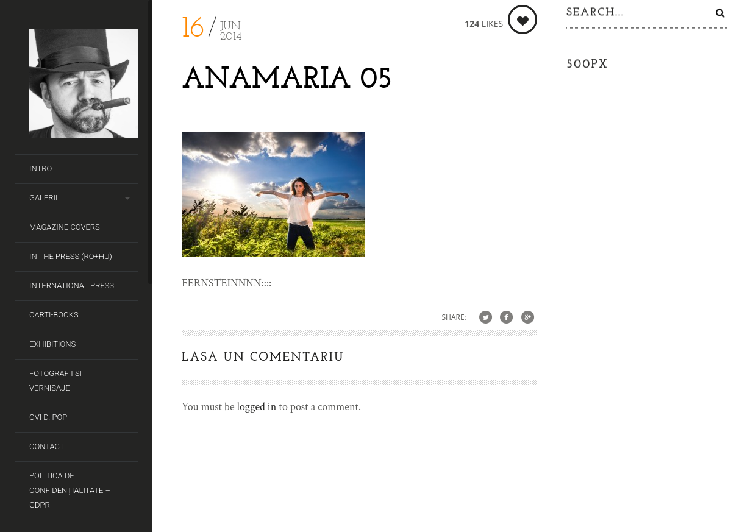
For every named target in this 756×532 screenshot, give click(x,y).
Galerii (43, 198)
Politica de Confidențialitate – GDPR (70, 490)
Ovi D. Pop (48, 417)
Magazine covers (65, 227)
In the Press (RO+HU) (71, 256)
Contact (47, 446)
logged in (256, 407)
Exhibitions (52, 344)
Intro (41, 168)
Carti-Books (54, 315)
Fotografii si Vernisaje (55, 381)
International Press (72, 286)
